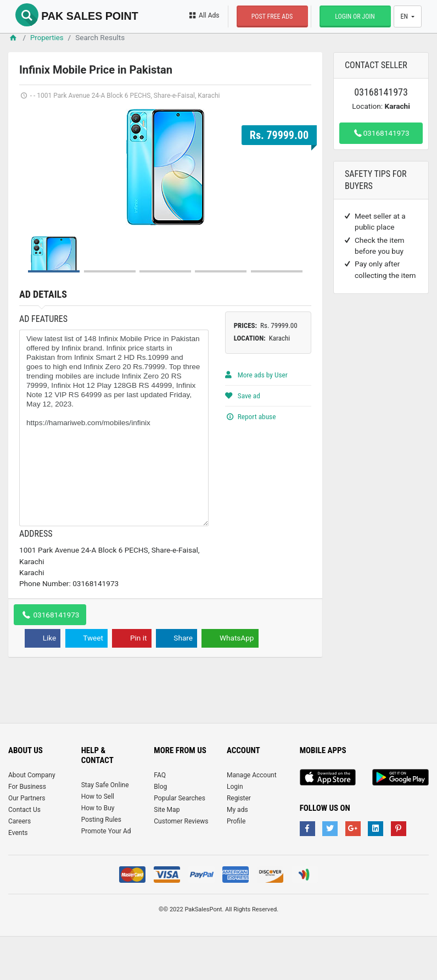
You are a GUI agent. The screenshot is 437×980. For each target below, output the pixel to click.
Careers (19, 864)
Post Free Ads (270, 16)
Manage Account (252, 818)
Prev (33, 166)
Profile (236, 864)
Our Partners (27, 841)
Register (239, 841)
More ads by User (257, 418)
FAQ (160, 818)
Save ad (243, 438)
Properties (48, 37)
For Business (27, 829)
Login (235, 829)
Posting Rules (101, 862)
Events (18, 876)
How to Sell (98, 839)
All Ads (202, 15)
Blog (160, 829)
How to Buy (98, 851)
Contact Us (24, 853)
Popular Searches (180, 841)
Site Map (167, 853)
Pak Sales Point (79, 15)
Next (297, 166)
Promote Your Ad (106, 874)
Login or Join (353, 16)
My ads (237, 853)
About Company (32, 818)
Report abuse (251, 459)
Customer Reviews (181, 864)
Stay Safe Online (105, 828)
